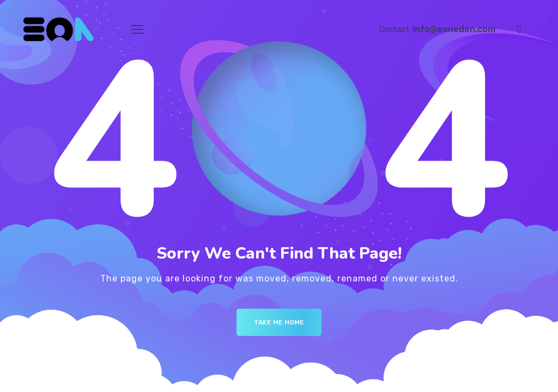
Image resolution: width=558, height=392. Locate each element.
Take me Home (279, 322)
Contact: (437, 30)
